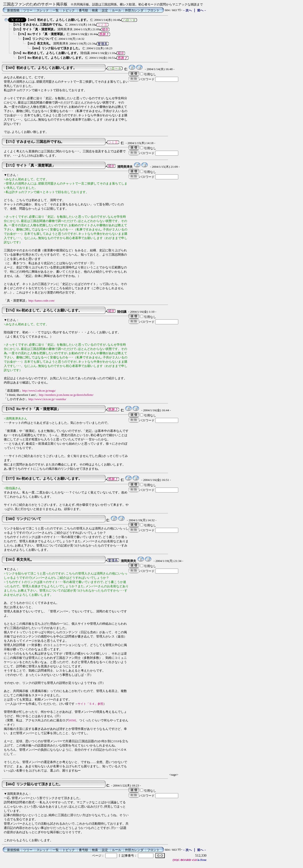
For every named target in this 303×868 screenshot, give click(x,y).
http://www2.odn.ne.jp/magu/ (39, 391)
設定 (105, 10)
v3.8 (194, 860)
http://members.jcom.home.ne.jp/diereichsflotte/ (66, 395)
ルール (117, 10)
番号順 (83, 10)
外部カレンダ (134, 10)
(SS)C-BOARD (182, 860)
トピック (69, 10)
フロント (153, 10)
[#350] (72, 720)
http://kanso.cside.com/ (42, 301)
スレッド (43, 10)
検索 (95, 10)
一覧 (56, 10)
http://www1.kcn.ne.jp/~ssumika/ (47, 399)
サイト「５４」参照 (90, 704)
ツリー (28, 10)
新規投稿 (13, 10)
